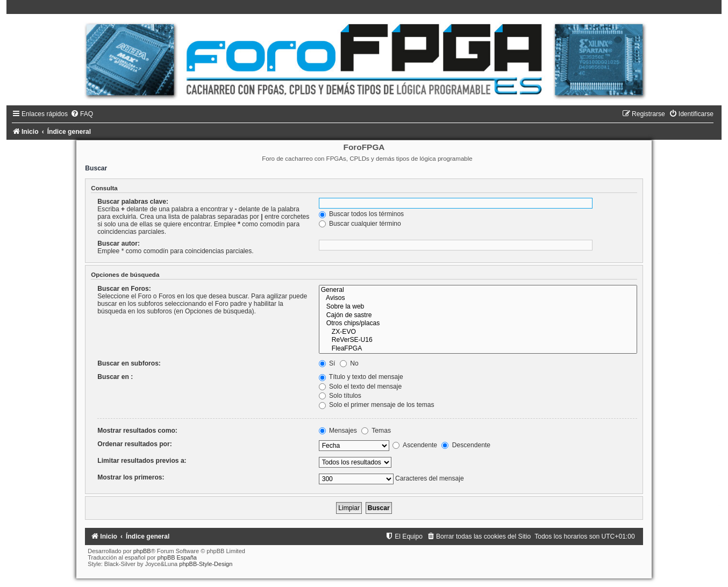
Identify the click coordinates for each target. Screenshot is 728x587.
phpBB (142, 551)
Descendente (466, 445)
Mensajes (338, 431)
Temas (376, 431)
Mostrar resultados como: (137, 431)
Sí (327, 363)
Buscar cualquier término (360, 224)
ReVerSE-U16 (478, 340)
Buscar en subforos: (129, 363)
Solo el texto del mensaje (361, 386)
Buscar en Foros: (124, 289)
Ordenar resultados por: (134, 444)
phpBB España (177, 557)
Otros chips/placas (478, 324)
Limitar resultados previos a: (142, 461)
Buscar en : (115, 377)
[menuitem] (82, 114)
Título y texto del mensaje (361, 377)
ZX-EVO (478, 332)
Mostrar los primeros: (131, 477)
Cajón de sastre (478, 316)
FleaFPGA (478, 349)
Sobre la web (478, 307)
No (349, 363)
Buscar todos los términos (362, 214)
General (478, 290)
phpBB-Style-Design (206, 564)
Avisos (478, 298)
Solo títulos (340, 396)
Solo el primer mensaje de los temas (377, 405)
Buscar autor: (119, 244)
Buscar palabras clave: (133, 202)
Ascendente (415, 445)
